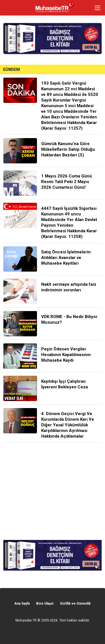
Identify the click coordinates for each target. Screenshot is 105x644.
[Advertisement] (53, 491)
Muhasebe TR (26, 620)
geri (8, 8)
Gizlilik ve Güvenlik (75, 604)
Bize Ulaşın (45, 604)
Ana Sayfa (22, 604)
